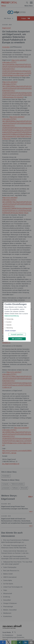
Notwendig (10, 319)
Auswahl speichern (17, 334)
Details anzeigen (11, 331)
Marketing (10, 328)
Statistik (9, 325)
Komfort (9, 322)
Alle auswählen (17, 339)
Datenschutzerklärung (12, 316)
